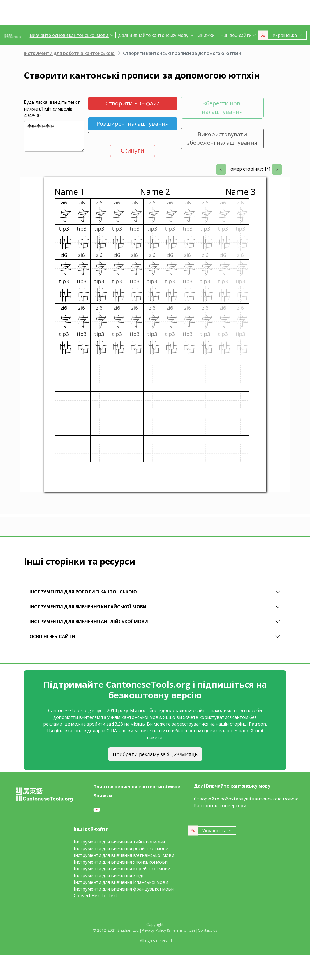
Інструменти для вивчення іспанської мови (121, 882)
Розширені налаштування (132, 124)
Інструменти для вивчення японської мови (121, 862)
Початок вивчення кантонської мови (137, 787)
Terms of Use (183, 930)
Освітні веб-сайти (52, 636)
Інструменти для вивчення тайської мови (119, 842)
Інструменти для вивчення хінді (108, 875)
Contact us (208, 930)
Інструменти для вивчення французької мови (124, 889)
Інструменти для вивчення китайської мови (88, 607)
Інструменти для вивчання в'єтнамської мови (124, 855)
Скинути (132, 150)
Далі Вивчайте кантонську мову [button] (154, 35)
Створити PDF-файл (133, 103)
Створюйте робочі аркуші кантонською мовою (246, 799)
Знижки (207, 35)
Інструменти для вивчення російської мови (121, 848)
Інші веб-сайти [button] (235, 35)
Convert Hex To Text (95, 896)
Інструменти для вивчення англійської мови (89, 622)
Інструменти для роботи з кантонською (69, 53)
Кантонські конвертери (220, 806)
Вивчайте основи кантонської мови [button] (70, 35)
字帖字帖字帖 (54, 136)
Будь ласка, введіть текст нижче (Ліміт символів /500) (52, 109)
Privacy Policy (154, 930)
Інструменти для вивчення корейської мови (122, 869)
